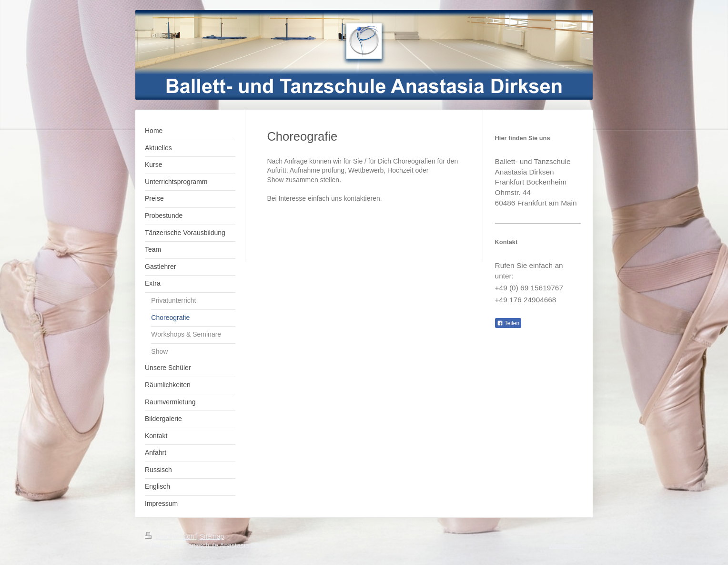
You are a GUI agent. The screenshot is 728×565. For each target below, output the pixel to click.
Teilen (508, 323)
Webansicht (566, 545)
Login (575, 536)
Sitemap (212, 536)
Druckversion (170, 536)
